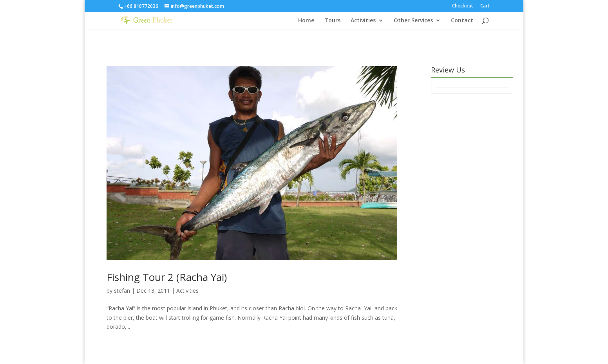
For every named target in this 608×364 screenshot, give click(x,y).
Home (306, 21)
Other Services (413, 21)
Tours (332, 21)
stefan (122, 291)
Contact (462, 21)
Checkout (463, 6)
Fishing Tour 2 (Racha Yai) (167, 277)
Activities (363, 21)
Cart (485, 6)
